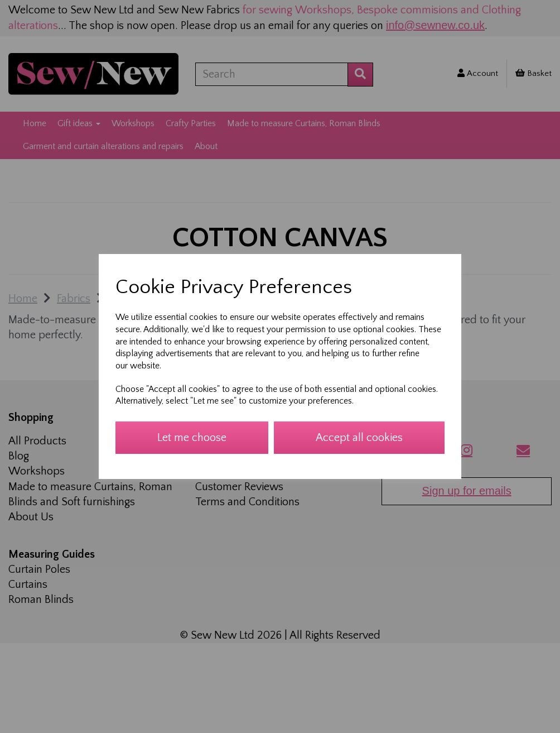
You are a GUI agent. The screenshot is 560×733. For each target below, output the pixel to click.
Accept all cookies (359, 438)
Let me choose (192, 438)
